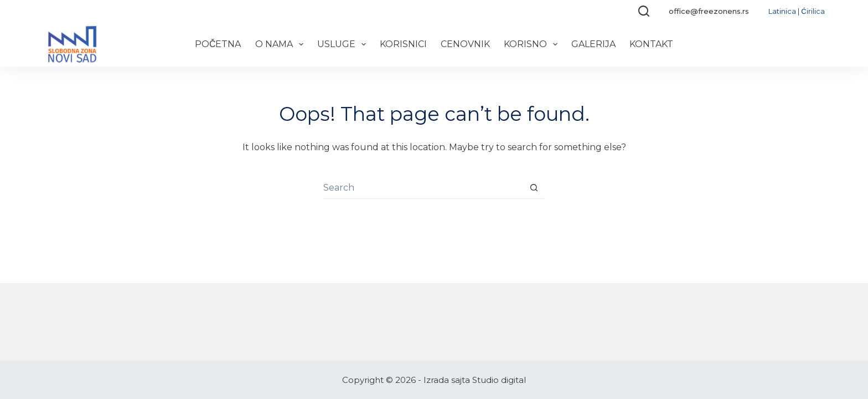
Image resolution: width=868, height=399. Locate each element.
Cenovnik (465, 44)
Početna (218, 44)
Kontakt (651, 44)
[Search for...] (423, 188)
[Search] (644, 11)
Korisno (533, 44)
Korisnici (403, 44)
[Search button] (534, 188)
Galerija (593, 44)
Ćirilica (813, 11)
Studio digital (499, 380)
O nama (281, 44)
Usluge (344, 44)
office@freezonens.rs (709, 11)
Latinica (782, 11)
